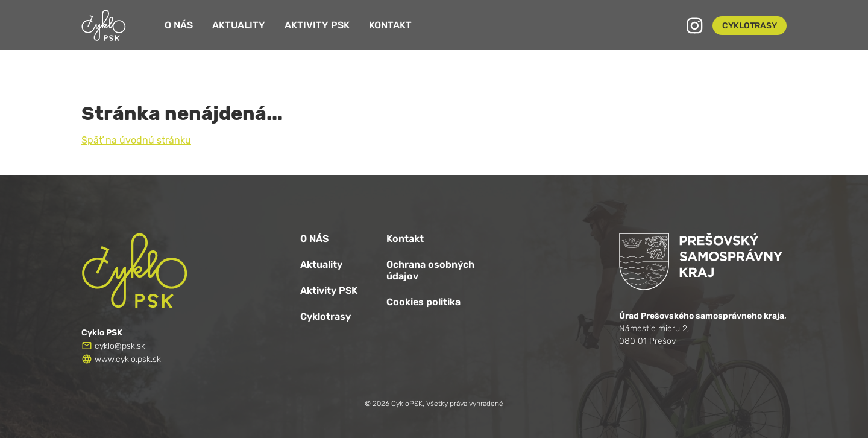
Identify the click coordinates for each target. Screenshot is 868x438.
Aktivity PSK (339, 33)
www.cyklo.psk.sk (121, 359)
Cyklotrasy (325, 316)
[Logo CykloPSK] (115, 33)
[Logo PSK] (703, 262)
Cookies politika (423, 302)
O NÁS (314, 239)
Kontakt (412, 33)
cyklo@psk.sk (113, 346)
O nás (200, 33)
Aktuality (260, 33)
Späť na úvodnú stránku (136, 140)
